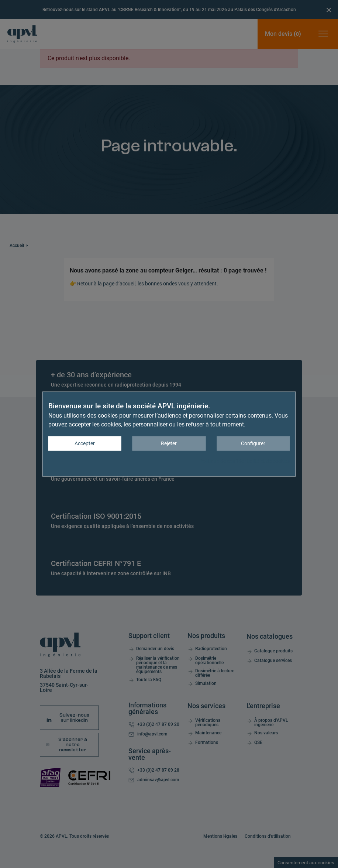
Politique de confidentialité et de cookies (245, 461)
